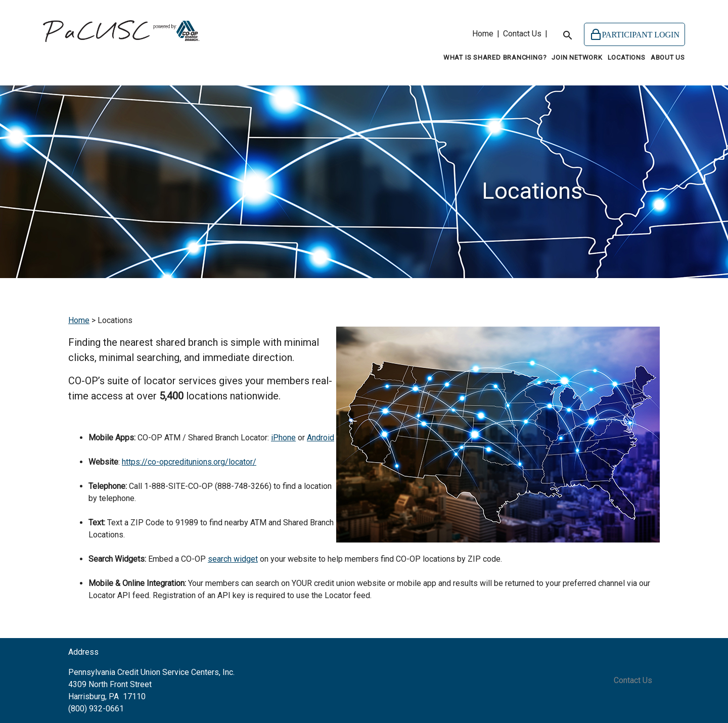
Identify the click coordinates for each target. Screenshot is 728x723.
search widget (233, 559)
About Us (668, 57)
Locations (627, 57)
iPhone (283, 438)
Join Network (577, 57)
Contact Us (522, 34)
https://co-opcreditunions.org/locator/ (189, 462)
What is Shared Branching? (495, 57)
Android (321, 438)
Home (483, 34)
